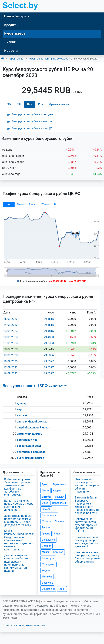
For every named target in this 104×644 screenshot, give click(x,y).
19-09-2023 (11, 355)
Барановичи (59, 484)
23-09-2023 (11, 331)
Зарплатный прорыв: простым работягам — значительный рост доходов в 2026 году (19, 520)
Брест (45, 484)
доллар (22, 403)
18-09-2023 (11, 361)
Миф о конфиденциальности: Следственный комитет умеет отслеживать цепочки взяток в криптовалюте (19, 540)
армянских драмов (29, 434)
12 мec (45, 204)
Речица (46, 527)
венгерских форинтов (31, 452)
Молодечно (48, 564)
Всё (56, 204)
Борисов (58, 552)
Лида (57, 534)
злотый (22, 415)
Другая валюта (59, 104)
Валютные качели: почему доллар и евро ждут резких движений (19, 505)
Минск (46, 552)
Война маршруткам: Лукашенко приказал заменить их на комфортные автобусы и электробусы (18, 487)
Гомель (46, 509)
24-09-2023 (11, 325)
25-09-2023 (11, 319)
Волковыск (48, 540)
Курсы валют (15, 33)
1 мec (9, 204)
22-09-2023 (11, 337)
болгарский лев (27, 440)
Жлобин (60, 521)
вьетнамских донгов (31, 458)
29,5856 (49, 355)
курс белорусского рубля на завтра (29, 121)
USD (8, 104)
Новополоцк (59, 503)
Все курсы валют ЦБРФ (35, 386)
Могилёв (47, 577)
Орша (45, 503)
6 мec (32, 204)
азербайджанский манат (33, 427)
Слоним (46, 546)
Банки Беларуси (17, 16)
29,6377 (49, 361)
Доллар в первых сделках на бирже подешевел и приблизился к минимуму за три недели (16, 563)
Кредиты (11, 25)
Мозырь (47, 521)
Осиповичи (48, 589)
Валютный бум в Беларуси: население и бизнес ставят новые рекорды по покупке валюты (87, 505)
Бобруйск (47, 583)
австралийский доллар (32, 422)
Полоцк (60, 497)
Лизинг (10, 42)
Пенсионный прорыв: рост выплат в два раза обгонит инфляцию (87, 485)
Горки (62, 589)
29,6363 (49, 343)
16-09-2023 (11, 373)
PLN (41, 104)
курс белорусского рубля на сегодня (29, 114)
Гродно (46, 534)
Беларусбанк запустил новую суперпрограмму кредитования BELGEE (86, 525)
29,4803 (49, 337)
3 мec (20, 204)
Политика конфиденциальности (24, 625)
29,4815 (49, 319)
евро (20, 409)
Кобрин (57, 491)
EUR (19, 104)
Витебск (47, 497)
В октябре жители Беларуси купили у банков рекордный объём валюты (87, 557)
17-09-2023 (11, 367)
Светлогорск (49, 515)
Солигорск (48, 558)
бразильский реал (29, 446)
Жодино (47, 570)
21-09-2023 (11, 343)
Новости (11, 51)
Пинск (46, 491)
